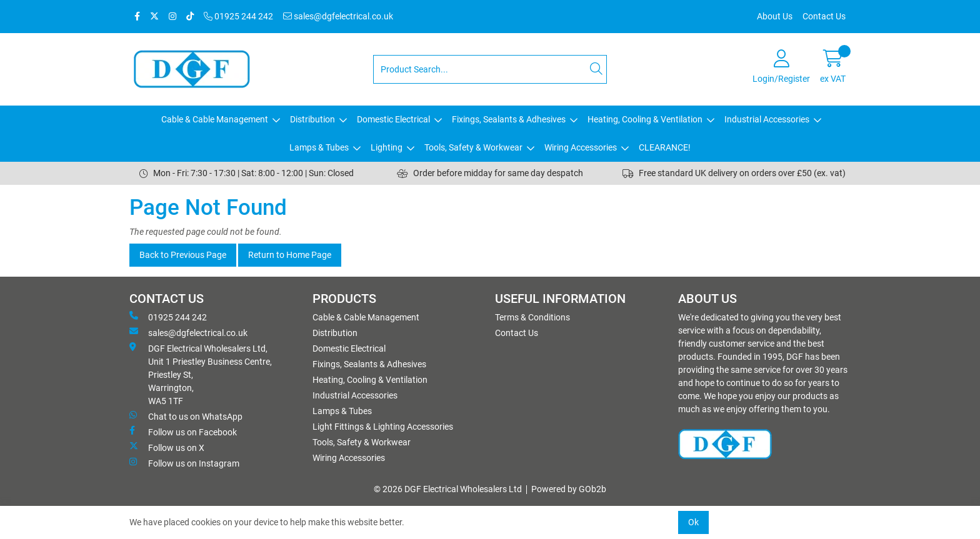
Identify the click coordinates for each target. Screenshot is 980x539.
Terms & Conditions (532, 317)
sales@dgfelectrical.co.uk (338, 16)
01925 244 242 (238, 16)
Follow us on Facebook (183, 432)
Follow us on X (167, 447)
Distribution (312, 119)
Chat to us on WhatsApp (186, 416)
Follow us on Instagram (184, 463)
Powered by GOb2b (569, 489)
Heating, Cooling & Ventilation (645, 119)
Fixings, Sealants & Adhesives (509, 119)
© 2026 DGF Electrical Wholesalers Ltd (448, 489)
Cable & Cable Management (215, 119)
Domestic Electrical (393, 119)
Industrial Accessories (767, 119)
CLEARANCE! (665, 147)
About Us (775, 16)
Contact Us (824, 16)
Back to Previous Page (183, 255)
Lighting (387, 147)
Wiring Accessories (581, 147)
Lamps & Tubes (319, 147)
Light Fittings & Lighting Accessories (383, 427)
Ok (693, 522)
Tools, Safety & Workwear (473, 147)
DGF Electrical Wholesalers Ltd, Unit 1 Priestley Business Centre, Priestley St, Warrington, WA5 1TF (201, 374)
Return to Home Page (290, 255)
